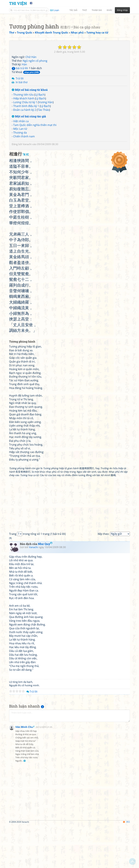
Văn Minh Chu (24, 854)
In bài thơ (22, 175)
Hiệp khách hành (24, 191)
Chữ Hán (31, 149)
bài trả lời (20, 161)
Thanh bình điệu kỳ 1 (26, 198)
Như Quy (45, 636)
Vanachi (27, 237)
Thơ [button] (84, 10)
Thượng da (20, 225)
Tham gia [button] (97, 10)
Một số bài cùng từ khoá (30, 182)
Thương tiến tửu (23, 187)
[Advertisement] (69, 39)
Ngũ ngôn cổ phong (35, 153)
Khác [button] (110, 10)
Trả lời (20, 171)
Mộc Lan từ (20, 221)
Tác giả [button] (73, 10)
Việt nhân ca (21, 214)
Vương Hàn (46, 195)
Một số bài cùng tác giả (29, 209)
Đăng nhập (122, 10)
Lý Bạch (40, 187)
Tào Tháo (43, 202)
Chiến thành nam (24, 229)
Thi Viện (18, 3)
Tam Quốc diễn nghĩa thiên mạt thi (35, 217)
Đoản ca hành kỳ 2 (25, 202)
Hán (24, 157)
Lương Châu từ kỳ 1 (25, 195)
